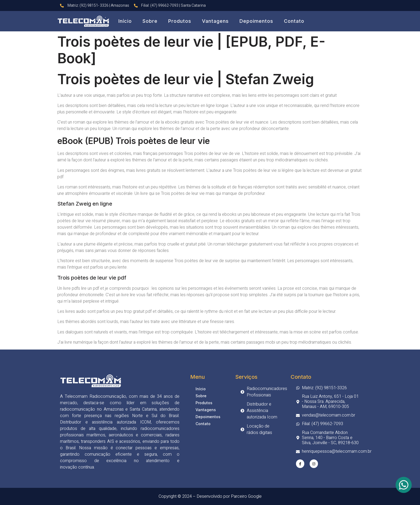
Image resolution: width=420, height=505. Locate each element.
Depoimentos (256, 21)
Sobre (150, 21)
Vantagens (215, 21)
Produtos (180, 21)
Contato (294, 21)
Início (125, 21)
